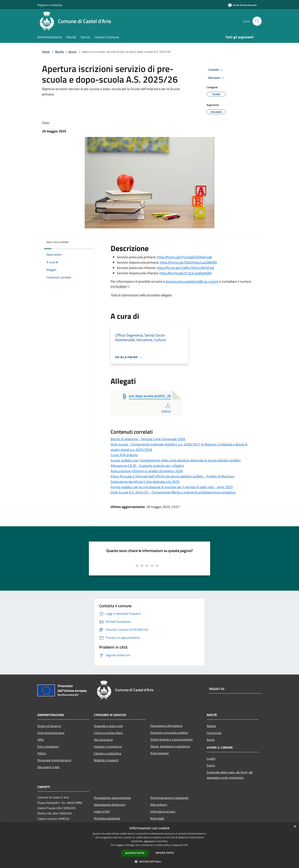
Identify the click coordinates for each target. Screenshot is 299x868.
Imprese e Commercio (108, 746)
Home (46, 52)
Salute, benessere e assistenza (170, 746)
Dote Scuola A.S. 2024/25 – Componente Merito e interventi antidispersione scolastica (173, 492)
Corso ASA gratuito (124, 455)
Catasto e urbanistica (108, 753)
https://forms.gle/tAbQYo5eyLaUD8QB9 (188, 262)
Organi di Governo (49, 726)
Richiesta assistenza (107, 818)
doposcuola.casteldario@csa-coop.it (192, 281)
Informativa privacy (163, 811)
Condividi (216, 70)
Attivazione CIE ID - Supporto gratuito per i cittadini (147, 466)
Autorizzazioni (160, 753)
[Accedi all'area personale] (242, 5)
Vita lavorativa (103, 740)
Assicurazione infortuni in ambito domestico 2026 (147, 471)
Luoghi (211, 758)
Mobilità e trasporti (106, 760)
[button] (149, 862)
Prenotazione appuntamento (112, 798)
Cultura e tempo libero (108, 733)
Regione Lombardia (50, 5)
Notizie (211, 726)
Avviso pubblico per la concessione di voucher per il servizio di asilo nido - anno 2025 (172, 487)
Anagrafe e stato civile (108, 726)
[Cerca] (257, 21)
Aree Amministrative (51, 733)
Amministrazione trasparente (169, 798)
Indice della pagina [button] (57, 242)
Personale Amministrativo (54, 760)
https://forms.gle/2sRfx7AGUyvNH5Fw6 (185, 268)
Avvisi (72, 52)
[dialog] (149, 845)
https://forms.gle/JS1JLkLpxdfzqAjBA (186, 273)
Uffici (41, 740)
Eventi (211, 765)
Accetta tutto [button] (135, 853)
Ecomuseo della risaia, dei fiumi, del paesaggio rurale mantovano (230, 775)
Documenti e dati (48, 767)
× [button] (295, 827)
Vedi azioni (217, 78)
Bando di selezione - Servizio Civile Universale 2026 (148, 439)
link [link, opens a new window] (186, 845)
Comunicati (214, 733)
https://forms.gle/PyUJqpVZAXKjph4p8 (184, 257)
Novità (59, 52)
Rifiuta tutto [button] (165, 853)
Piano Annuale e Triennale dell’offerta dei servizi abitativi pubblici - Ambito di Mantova (172, 476)
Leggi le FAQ (102, 811)
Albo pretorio (159, 805)
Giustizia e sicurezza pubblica (169, 733)
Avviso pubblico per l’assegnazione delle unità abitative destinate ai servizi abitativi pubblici (176, 460)
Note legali (157, 818)
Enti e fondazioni (48, 746)
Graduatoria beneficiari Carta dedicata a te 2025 (145, 482)
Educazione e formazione (166, 726)
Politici (42, 753)
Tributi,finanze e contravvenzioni (172, 739)
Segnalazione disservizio (110, 805)
